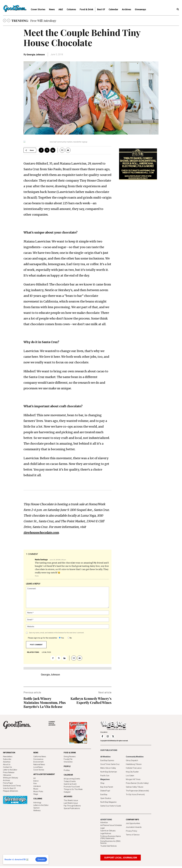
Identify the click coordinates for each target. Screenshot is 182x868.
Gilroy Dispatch (132, 760)
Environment (38, 762)
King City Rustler (132, 772)
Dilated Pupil (105, 791)
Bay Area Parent (107, 787)
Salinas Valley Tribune (135, 787)
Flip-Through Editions (72, 806)
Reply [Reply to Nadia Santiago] (37, 576)
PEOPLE (67, 766)
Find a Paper (8, 783)
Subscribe (7, 759)
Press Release (9, 772)
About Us (7, 764)
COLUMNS (38, 799)
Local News (38, 767)
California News (40, 757)
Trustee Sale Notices (109, 846)
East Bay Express (107, 760)
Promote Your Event (72, 787)
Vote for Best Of (9, 788)
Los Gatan (130, 776)
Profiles (67, 770)
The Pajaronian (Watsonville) (137, 791)
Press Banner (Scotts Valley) (137, 783)
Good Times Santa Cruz (110, 764)
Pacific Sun (105, 776)
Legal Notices (106, 833)
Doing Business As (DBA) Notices (110, 842)
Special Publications (72, 808)
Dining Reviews (70, 757)
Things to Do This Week (73, 789)
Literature (37, 786)
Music (36, 789)
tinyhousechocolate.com (41, 533)
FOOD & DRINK (70, 753)
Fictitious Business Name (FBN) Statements (111, 837)
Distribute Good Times (12, 786)
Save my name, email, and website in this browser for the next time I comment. (57, 633)
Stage (36, 794)
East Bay (104, 794)
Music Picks (38, 791)
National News (39, 764)
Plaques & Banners (11, 791)
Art (35, 778)
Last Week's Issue (71, 803)
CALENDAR (68, 775)
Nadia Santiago (41, 560)
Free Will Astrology (43, 21)
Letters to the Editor (41, 805)
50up (102, 783)
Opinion (36, 808)
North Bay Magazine (108, 802)
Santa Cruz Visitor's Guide (111, 806)
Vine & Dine (68, 762)
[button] (178, 9)
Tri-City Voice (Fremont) (135, 794)
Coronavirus (38, 759)
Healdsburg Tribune (134, 764)
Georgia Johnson (36, 55)
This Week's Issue (71, 800)
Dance (36, 781)
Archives (7, 780)
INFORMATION (9, 753)
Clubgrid (67, 792)
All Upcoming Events (72, 779)
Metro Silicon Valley (108, 768)
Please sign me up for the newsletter (43, 638)
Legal (102, 828)
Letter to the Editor (10, 770)
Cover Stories (39, 770)
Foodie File (68, 759)
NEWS (36, 753)
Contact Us (7, 767)
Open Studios (106, 798)
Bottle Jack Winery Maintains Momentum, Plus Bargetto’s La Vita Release (45, 703)
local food (46, 652)
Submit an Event (70, 784)
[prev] (5, 20)
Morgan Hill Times (133, 779)
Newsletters (8, 757)
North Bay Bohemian (109, 772)
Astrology (37, 803)
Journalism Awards (134, 827)
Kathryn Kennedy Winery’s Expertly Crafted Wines (91, 700)
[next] (9, 20)
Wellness (37, 811)
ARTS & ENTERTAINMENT (44, 774)
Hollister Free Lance (134, 768)
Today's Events (70, 781)
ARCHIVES (58, 723)
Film (35, 784)
